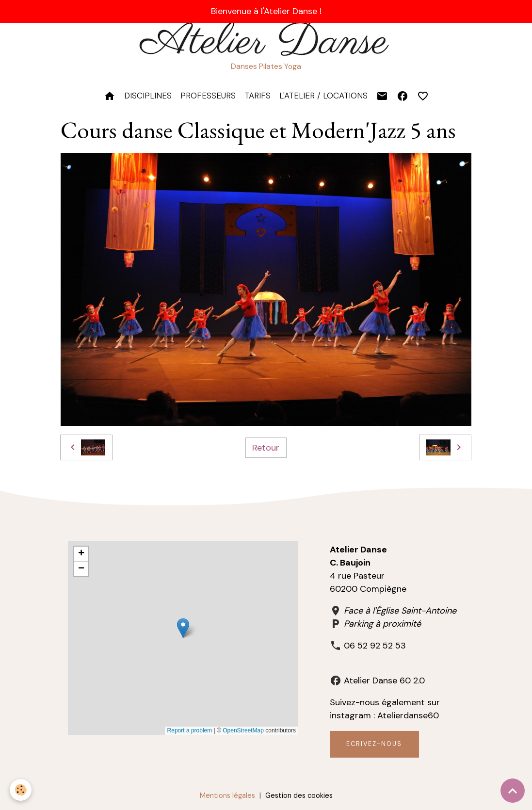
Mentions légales (227, 795)
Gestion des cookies (299, 795)
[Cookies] (21, 790)
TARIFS (258, 96)
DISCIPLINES (148, 96)
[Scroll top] (513, 791)
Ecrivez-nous (374, 744)
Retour (266, 448)
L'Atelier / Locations (323, 96)
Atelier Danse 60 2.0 (384, 680)
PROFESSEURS (208, 96)
